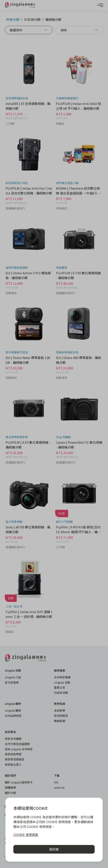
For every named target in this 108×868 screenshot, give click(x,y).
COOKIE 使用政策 (26, 835)
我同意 (54, 849)
